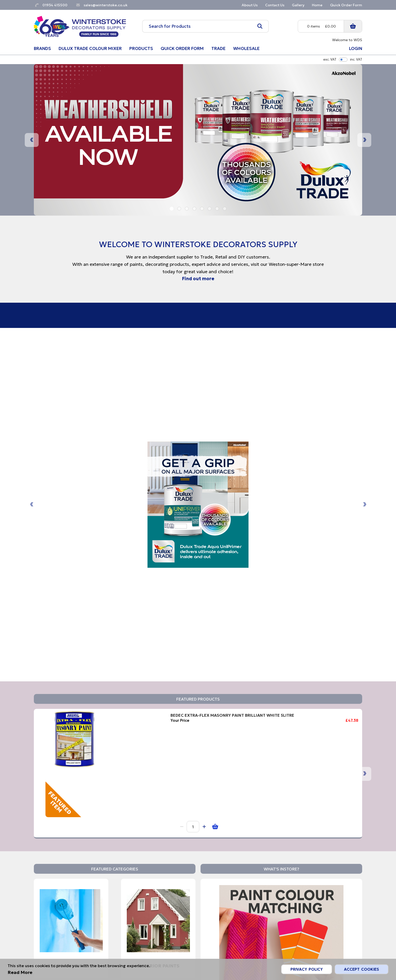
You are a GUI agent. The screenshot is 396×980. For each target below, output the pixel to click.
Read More (230, 749)
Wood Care (158, 781)
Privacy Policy (307, 969)
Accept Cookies (362, 969)
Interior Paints (71, 781)
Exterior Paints (158, 668)
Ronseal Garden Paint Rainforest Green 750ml (332, 493)
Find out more (198, 279)
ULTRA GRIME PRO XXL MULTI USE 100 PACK (216, 491)
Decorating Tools (71, 668)
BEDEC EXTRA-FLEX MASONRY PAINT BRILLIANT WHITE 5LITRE (104, 493)
